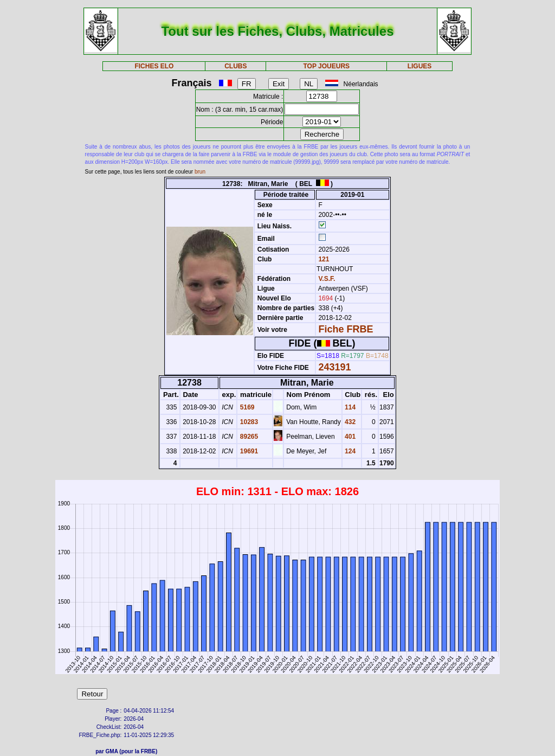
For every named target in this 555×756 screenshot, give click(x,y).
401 (349, 437)
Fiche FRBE (346, 329)
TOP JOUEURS (327, 66)
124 (349, 451)
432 (349, 422)
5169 (246, 407)
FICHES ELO (154, 66)
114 (349, 407)
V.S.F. (327, 279)
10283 (248, 422)
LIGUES (420, 66)
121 (323, 259)
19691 (248, 451)
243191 (334, 367)
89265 (248, 437)
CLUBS (235, 66)
